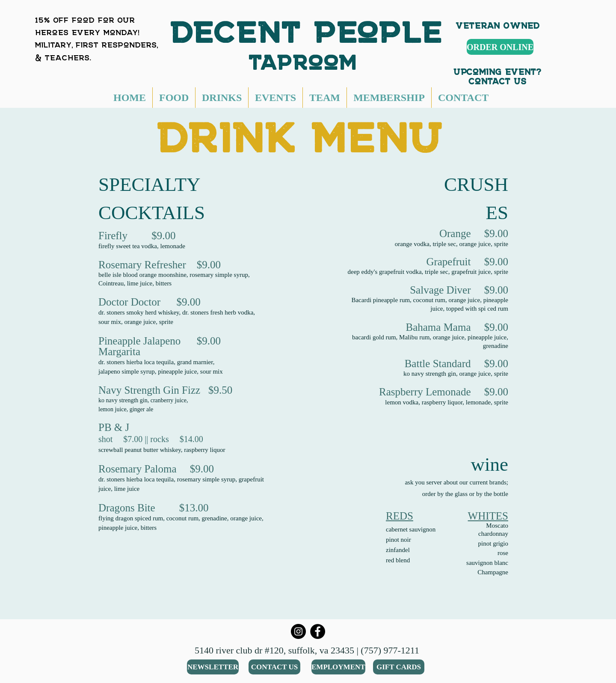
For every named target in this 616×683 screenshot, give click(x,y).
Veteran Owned (498, 23)
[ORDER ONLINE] (500, 47)
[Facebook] (318, 631)
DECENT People (307, 24)
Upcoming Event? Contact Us (498, 74)
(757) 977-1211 (390, 650)
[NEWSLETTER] (213, 667)
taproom (307, 57)
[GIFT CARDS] (399, 667)
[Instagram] (298, 631)
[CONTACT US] (274, 667)
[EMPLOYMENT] (338, 667)
